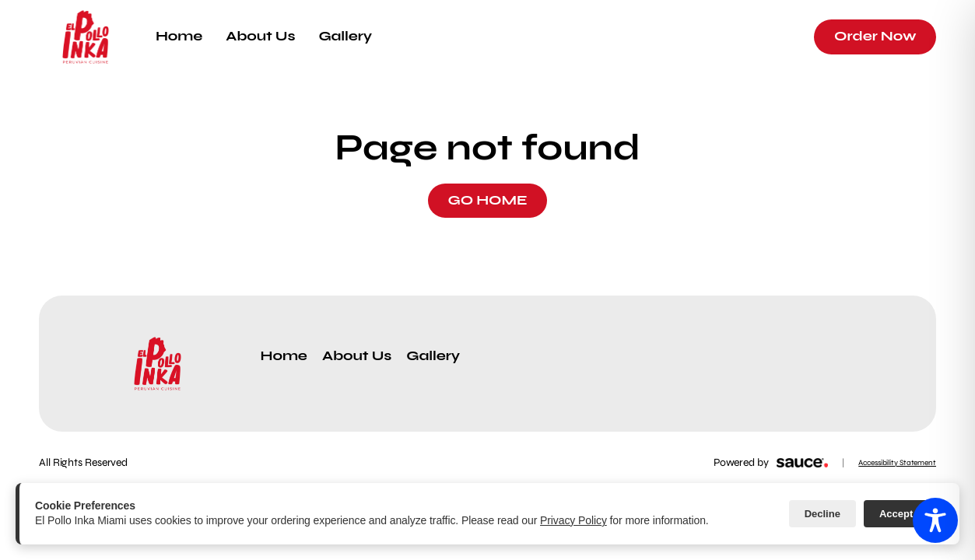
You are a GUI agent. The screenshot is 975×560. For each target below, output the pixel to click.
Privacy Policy (573, 520)
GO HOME (487, 200)
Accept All (904, 514)
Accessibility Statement (897, 463)
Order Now (875, 36)
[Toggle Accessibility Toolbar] (935, 520)
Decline (822, 514)
